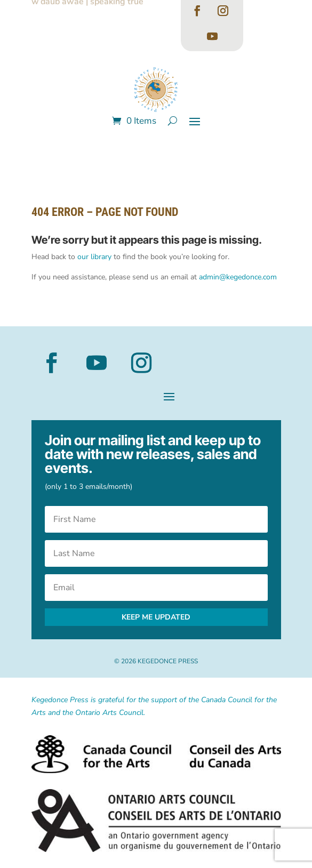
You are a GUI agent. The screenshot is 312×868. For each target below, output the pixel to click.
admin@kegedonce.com (238, 277)
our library (94, 257)
